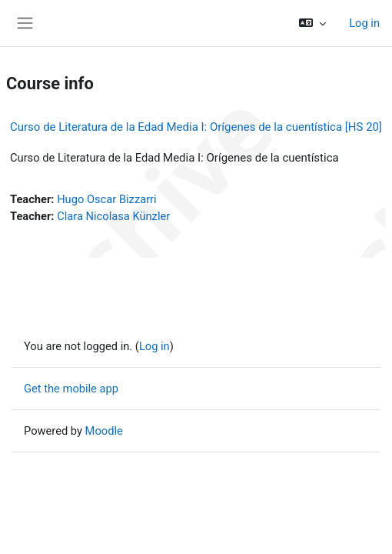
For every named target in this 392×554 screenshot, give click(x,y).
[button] (312, 23)
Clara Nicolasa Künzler (113, 216)
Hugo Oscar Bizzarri (107, 199)
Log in (364, 23)
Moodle (104, 431)
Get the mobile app (71, 389)
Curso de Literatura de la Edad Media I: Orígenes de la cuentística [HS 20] (196, 127)
